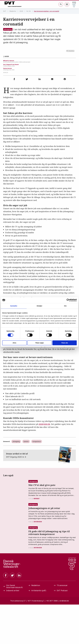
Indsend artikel (11, 630)
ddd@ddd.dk (44, 463)
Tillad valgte (39, 343)
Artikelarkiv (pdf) (37, 630)
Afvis (14, 343)
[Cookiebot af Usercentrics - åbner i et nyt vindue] (68, 300)
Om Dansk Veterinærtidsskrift (13, 626)
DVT (5, 11)
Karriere (26, 480)
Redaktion (34, 625)
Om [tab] (65, 306)
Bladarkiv (13, 11)
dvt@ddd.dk (64, 640)
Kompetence (37, 480)
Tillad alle (65, 343)
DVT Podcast (61, 630)
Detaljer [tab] (39, 306)
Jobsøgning (8, 29)
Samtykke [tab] (14, 306)
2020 (21, 11)
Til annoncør (61, 625)
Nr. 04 (29, 11)
